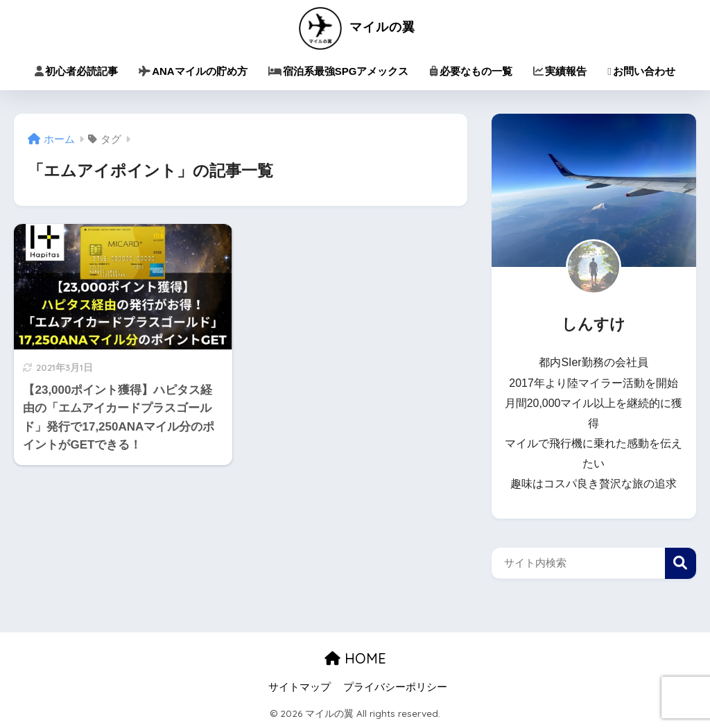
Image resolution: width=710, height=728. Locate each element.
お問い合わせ (641, 71)
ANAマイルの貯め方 (193, 71)
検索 (681, 563)
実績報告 (560, 71)
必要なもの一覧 (471, 71)
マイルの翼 (355, 27)
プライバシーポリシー (395, 687)
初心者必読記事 (76, 71)
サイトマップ (300, 687)
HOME (355, 658)
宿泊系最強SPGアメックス (339, 71)
